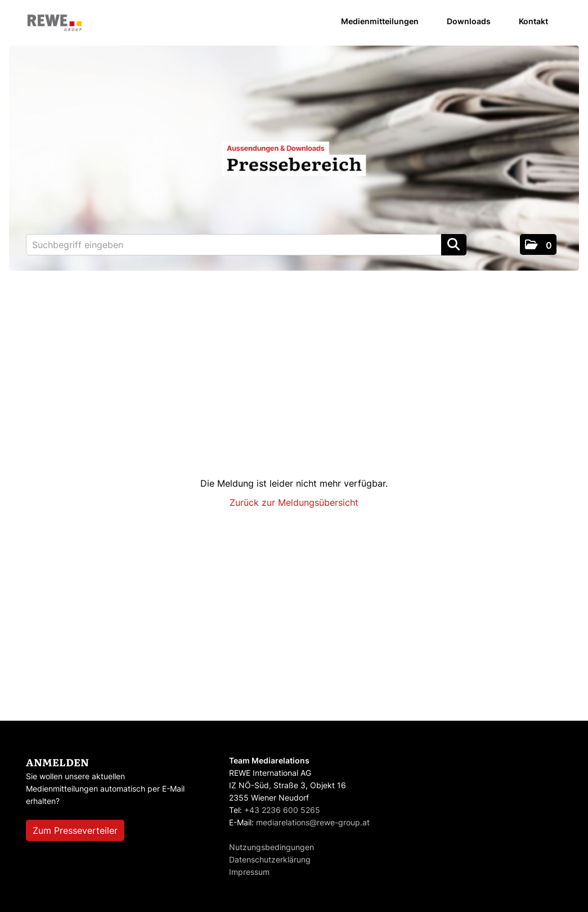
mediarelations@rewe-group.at (313, 822)
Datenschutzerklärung (270, 859)
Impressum (249, 872)
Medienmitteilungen (380, 21)
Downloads (469, 21)
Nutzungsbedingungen (271, 847)
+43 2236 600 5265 (282, 810)
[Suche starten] (454, 245)
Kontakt (533, 21)
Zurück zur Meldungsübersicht (294, 502)
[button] (538, 244)
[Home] (55, 23)
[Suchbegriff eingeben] (246, 245)
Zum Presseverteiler (75, 830)
